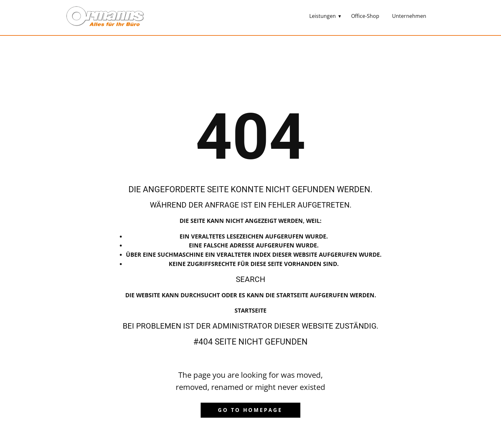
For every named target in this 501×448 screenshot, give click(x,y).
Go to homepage (250, 410)
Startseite (250, 310)
